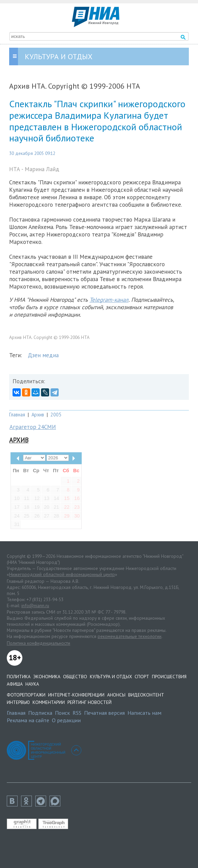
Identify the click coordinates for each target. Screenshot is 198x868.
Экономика (47, 677)
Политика (19, 677)
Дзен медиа (43, 355)
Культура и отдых (111, 677)
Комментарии (49, 702)
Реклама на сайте (28, 720)
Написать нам (144, 713)
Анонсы (116, 695)
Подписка (40, 713)
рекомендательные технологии (130, 636)
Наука (32, 684)
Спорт (142, 677)
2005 (56, 415)
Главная (17, 415)
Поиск (62, 713)
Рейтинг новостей (90, 702)
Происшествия (169, 677)
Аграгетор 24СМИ (33, 427)
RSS (77, 713)
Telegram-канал (109, 300)
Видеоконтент (146, 695)
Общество (75, 677)
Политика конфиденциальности (38, 643)
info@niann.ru (35, 606)
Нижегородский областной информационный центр (62, 574)
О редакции (66, 720)
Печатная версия (104, 713)
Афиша (15, 684)
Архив (38, 415)
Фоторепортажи (26, 695)
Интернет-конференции (76, 695)
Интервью (18, 702)
